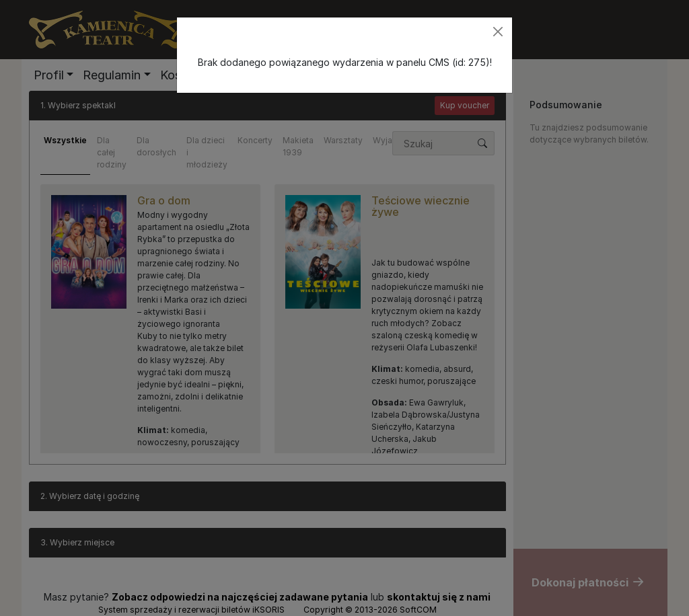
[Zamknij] (498, 32)
